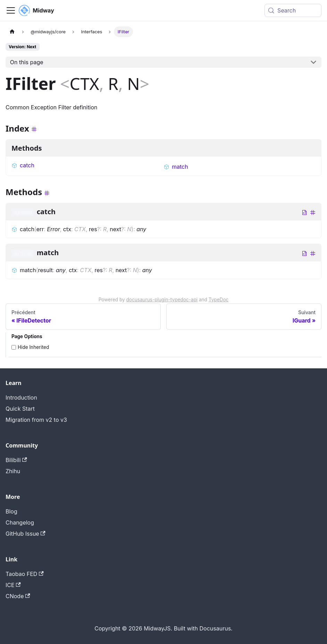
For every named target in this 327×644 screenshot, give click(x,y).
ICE (13, 585)
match (176, 167)
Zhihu (13, 471)
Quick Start (20, 409)
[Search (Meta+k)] (293, 10)
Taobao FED (25, 574)
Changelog (20, 522)
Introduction (21, 398)
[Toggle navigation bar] (11, 10)
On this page (27, 62)
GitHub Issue (26, 534)
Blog (11, 511)
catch (23, 165)
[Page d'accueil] (12, 32)
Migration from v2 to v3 (36, 420)
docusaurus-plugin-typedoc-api (162, 300)
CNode (18, 596)
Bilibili (16, 460)
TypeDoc (219, 300)
